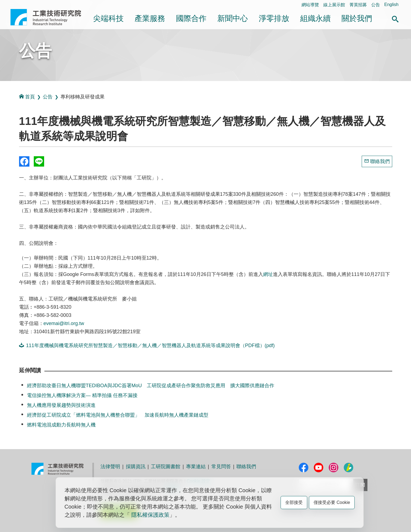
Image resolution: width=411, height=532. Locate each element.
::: (12, 4)
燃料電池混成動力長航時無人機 (61, 425)
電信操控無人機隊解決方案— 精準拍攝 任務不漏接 (82, 395)
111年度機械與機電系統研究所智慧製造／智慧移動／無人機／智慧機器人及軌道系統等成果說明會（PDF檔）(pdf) (147, 345)
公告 (376, 5)
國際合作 (191, 18)
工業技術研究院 (50, 17)
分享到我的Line (39, 161)
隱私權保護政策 (150, 515)
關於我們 (357, 18)
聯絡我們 (380, 161)
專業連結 (196, 467)
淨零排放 (274, 18)
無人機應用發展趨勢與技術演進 (61, 405)
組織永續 (315, 18)
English (391, 4)
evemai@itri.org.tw (64, 323)
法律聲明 (110, 467)
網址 (268, 274)
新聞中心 (233, 18)
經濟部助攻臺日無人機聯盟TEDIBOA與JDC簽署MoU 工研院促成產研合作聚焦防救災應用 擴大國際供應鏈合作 (151, 386)
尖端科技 (108, 18)
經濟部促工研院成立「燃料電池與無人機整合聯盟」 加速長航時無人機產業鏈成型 (118, 415)
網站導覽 (310, 5)
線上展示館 (334, 5)
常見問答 (221, 467)
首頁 (27, 97)
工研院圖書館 (166, 467)
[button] (395, 18)
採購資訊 (136, 467)
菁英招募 (358, 5)
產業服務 (150, 18)
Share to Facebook (24, 161)
